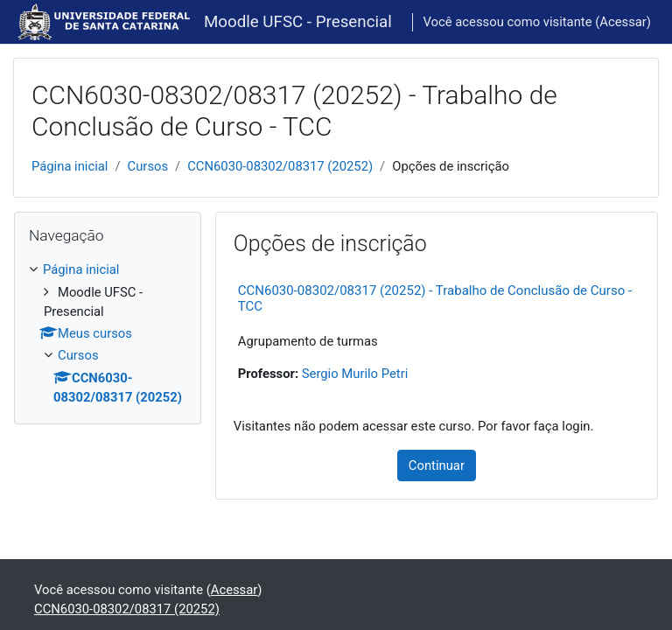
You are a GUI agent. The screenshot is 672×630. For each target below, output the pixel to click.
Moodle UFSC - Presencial (298, 22)
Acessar (623, 22)
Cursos (148, 166)
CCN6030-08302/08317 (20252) (280, 166)
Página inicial (70, 166)
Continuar (437, 465)
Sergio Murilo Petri (355, 374)
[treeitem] (108, 333)
